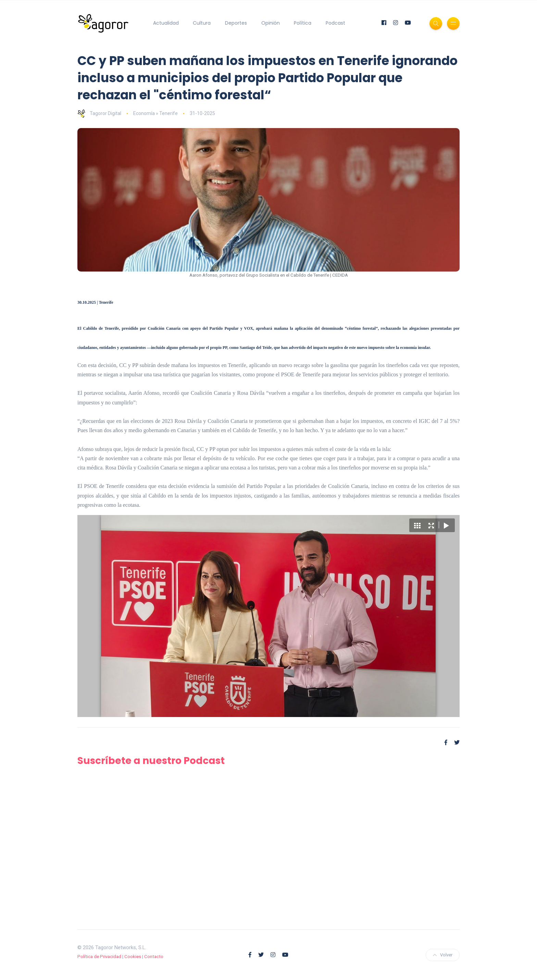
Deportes (236, 23)
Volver (443, 955)
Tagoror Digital (99, 113)
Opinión (271, 23)
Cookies (133, 957)
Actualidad (166, 23)
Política (303, 23)
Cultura (202, 23)
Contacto (154, 957)
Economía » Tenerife (155, 113)
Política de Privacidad (99, 957)
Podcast (335, 23)
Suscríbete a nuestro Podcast (151, 761)
